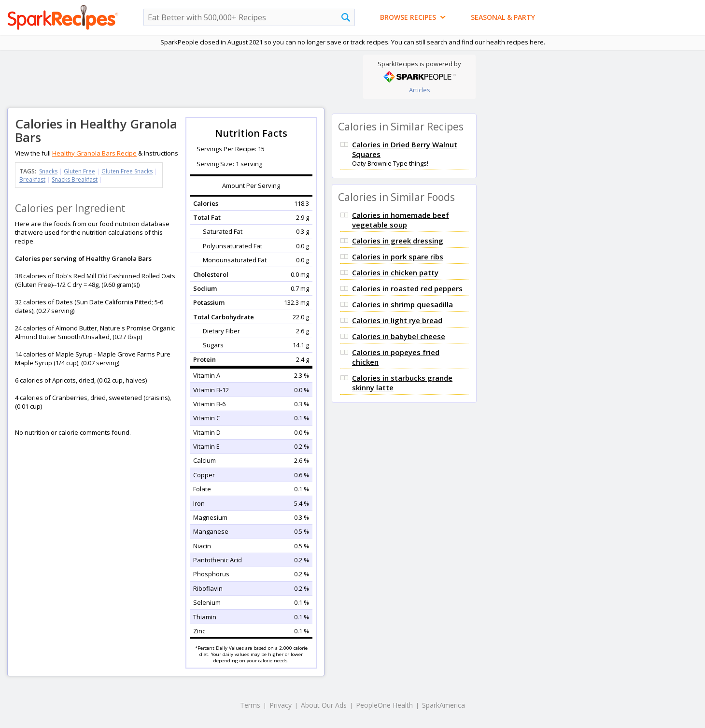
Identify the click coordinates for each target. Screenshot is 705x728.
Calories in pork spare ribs (398, 257)
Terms (250, 705)
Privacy (281, 705)
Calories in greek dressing (398, 241)
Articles (420, 90)
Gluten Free (79, 171)
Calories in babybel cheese (399, 336)
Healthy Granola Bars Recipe (94, 153)
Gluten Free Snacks (127, 171)
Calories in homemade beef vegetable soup (401, 220)
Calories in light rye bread (397, 320)
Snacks (48, 171)
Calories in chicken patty (395, 272)
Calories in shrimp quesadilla (402, 304)
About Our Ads (324, 705)
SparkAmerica (444, 705)
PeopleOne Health (384, 705)
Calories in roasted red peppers (407, 288)
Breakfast (32, 179)
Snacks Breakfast (75, 179)
